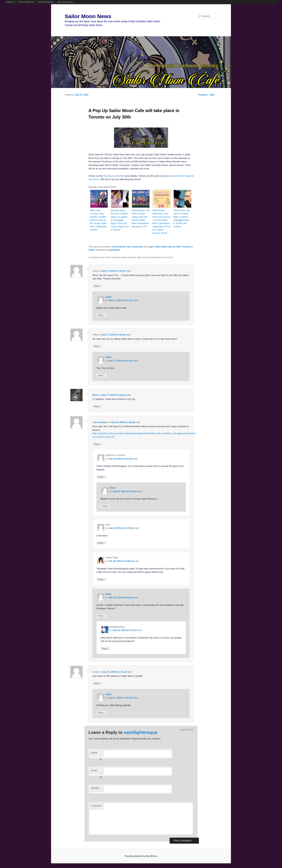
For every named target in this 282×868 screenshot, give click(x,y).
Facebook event (112, 176)
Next (214, 95)
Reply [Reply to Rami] (97, 406)
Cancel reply (187, 730)
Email (96, 771)
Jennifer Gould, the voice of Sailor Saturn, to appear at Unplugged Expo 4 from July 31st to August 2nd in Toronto (120, 220)
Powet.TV (11, 2)
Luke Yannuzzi (100, 422)
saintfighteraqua (141, 732)
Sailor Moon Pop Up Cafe (168, 247)
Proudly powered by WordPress (141, 856)
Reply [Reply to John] (101, 543)
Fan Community (135, 247)
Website (95, 788)
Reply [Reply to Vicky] (97, 286)
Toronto (186, 247)
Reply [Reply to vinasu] (97, 683)
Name (96, 754)
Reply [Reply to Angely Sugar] (101, 579)
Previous (202, 95)
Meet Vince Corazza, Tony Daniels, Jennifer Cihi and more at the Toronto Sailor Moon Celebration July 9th (98, 220)
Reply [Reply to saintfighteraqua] (105, 648)
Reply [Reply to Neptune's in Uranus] (101, 477)
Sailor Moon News (65, 2)
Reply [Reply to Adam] (101, 315)
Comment (96, 806)
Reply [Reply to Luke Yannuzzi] (97, 444)
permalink (115, 250)
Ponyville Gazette (46, 2)
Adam (91, 250)
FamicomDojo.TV (27, 2)
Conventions (119, 247)
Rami (95, 395)
